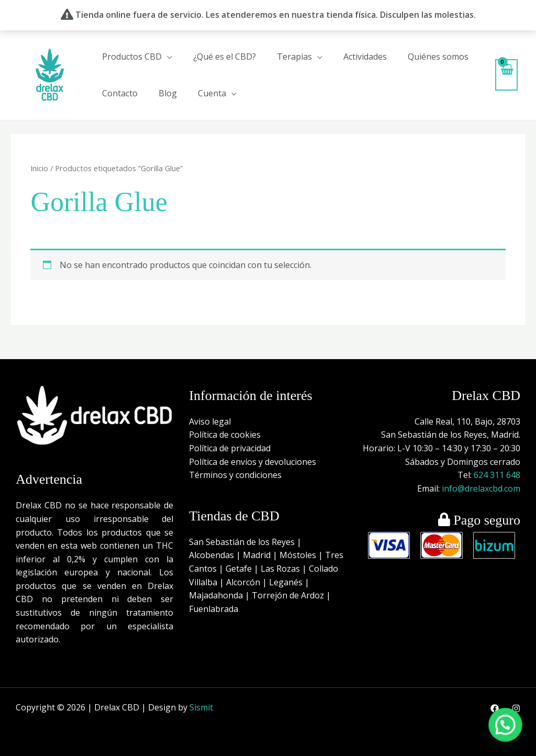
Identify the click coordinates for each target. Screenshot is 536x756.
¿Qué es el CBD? (225, 57)
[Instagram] (516, 708)
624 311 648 (497, 475)
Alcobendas (211, 555)
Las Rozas (280, 569)
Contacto (120, 93)
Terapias (294, 57)
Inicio (39, 168)
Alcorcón (243, 582)
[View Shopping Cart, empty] (506, 75)
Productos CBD (132, 57)
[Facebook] (495, 708)
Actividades (365, 57)
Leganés (286, 582)
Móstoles (298, 555)
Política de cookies (225, 435)
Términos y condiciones (235, 475)
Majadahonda (216, 595)
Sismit (201, 707)
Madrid (257, 555)
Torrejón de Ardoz (288, 595)
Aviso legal (210, 421)
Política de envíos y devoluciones (253, 462)
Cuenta (212, 93)
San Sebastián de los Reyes (242, 542)
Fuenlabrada (214, 609)
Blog (168, 93)
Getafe (239, 569)
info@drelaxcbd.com (481, 488)
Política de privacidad (230, 448)
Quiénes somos (438, 57)
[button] (510, 737)
